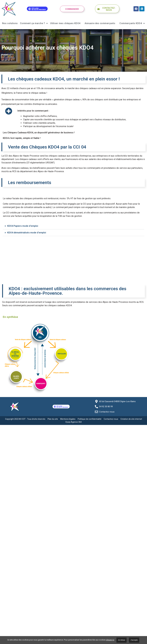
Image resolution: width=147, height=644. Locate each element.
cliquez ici (110, 640)
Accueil (4, 55)
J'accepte (134, 640)
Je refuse (122, 640)
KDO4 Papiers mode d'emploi (23, 226)
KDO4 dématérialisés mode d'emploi (27, 233)
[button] (73, 226)
